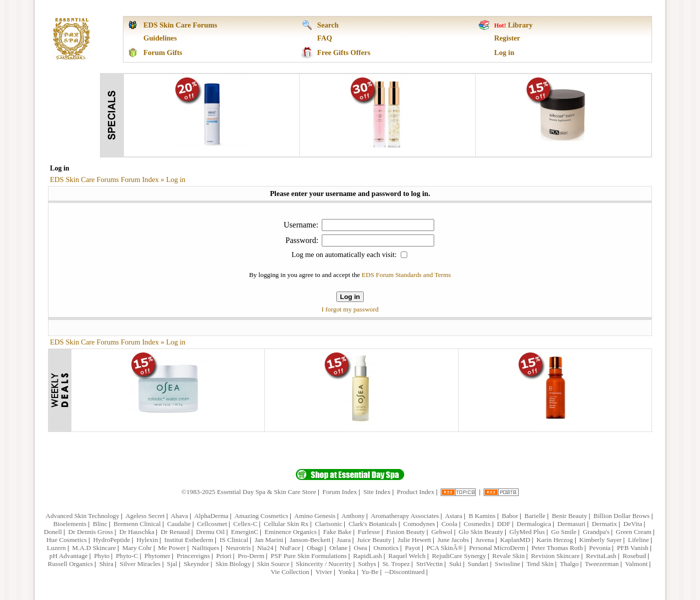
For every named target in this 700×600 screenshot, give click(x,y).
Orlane (338, 548)
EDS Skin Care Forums (180, 25)
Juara (344, 540)
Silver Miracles (140, 564)
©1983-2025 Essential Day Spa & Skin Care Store (249, 492)
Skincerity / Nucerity (324, 564)
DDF (504, 524)
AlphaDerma (211, 516)
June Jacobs (453, 540)
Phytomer (157, 556)
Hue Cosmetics (67, 540)
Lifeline (639, 540)
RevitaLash (601, 556)
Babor (510, 516)
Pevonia (600, 548)
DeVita (633, 524)
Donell (53, 532)
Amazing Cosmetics (261, 516)
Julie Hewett (414, 540)
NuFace (290, 548)
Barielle (535, 516)
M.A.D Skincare (94, 548)
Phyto (102, 556)
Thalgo (569, 564)
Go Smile (564, 532)
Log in (504, 52)
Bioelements (70, 524)
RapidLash (368, 556)
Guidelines (160, 38)
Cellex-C (245, 524)
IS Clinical (234, 540)
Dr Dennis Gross (91, 532)
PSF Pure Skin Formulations (309, 556)
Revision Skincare (555, 556)
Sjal (172, 564)
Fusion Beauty (405, 532)
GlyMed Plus (527, 532)
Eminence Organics (291, 532)
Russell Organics (70, 564)
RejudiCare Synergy (459, 556)
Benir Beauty (569, 516)
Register (507, 38)
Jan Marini (269, 540)
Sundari (478, 564)
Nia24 (266, 548)
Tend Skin (540, 564)
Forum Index (340, 492)
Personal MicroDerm (497, 548)
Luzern (56, 548)
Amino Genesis (315, 516)
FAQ (325, 38)
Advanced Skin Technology (82, 516)
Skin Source (274, 564)
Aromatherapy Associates (405, 516)
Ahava (180, 516)
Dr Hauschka (137, 532)
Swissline (507, 564)
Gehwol (442, 532)
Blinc (100, 524)
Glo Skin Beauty (481, 532)
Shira (106, 564)
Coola (449, 524)
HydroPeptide (111, 540)
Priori (224, 556)
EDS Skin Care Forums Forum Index (104, 179)
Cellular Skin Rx (286, 524)
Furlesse (369, 532)
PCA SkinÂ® (444, 548)
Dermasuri (572, 524)
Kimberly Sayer (600, 540)
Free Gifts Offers (344, 52)
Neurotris (238, 548)
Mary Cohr (137, 548)
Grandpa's (596, 532)
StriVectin (429, 564)
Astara (453, 516)
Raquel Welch (407, 556)
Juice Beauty (374, 540)
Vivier (324, 572)
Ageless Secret (145, 516)
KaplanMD (515, 540)
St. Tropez (396, 564)
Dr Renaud (175, 532)
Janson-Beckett (310, 540)
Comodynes (419, 524)
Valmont (636, 564)
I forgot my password (350, 309)
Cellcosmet (212, 524)
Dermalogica (534, 524)
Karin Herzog (555, 540)
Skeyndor (196, 564)
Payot (412, 548)
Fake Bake (338, 532)
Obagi (315, 548)
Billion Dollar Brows (622, 516)
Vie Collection (290, 572)
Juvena (484, 540)
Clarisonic (329, 524)
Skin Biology (233, 564)
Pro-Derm (251, 556)
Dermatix (604, 524)
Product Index (415, 492)
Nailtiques (206, 548)
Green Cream (634, 532)
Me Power (172, 548)
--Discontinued (405, 572)
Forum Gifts (163, 52)
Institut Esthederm (189, 540)
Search (328, 25)
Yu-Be (370, 572)
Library (520, 25)
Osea (360, 548)
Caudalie (179, 524)
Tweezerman (602, 564)
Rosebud (634, 556)
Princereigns (194, 556)
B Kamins (482, 516)
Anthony (353, 516)
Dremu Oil (210, 532)
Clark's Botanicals (373, 524)
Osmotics (386, 548)
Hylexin (147, 540)
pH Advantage (69, 556)
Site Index (377, 492)
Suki (455, 564)
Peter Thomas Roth (557, 548)
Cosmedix (477, 524)
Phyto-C (127, 556)
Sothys (367, 564)
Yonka (347, 572)
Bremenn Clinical (137, 524)
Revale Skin (508, 556)
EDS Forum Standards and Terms (406, 275)
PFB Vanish (633, 548)
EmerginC (245, 532)
